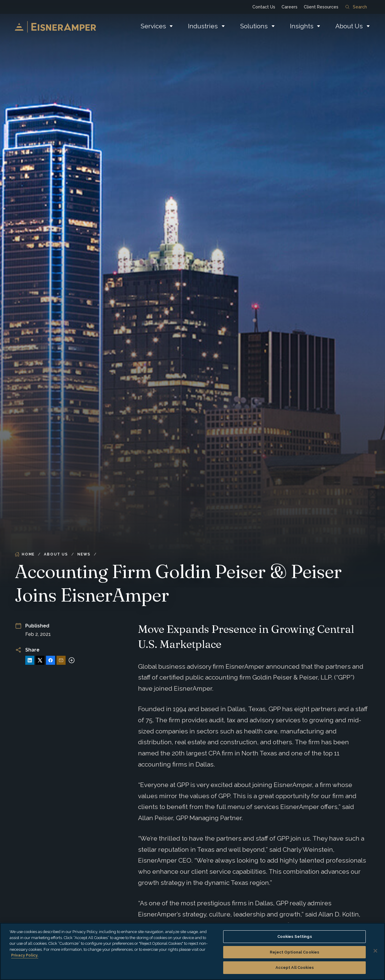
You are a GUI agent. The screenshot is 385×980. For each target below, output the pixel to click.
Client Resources (321, 7)
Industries (203, 26)
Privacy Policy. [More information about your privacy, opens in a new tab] (25, 955)
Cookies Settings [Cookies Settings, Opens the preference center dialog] (295, 936)
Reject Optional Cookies (294, 952)
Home (25, 554)
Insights (302, 26)
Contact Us (264, 7)
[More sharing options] (72, 660)
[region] (192, 951)
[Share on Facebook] (51, 660)
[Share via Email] (61, 660)
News (84, 554)
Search (356, 7)
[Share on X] (40, 660)
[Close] (375, 951)
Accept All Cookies (295, 968)
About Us (349, 26)
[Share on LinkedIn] (30, 660)
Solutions (254, 26)
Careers (290, 7)
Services (153, 26)
